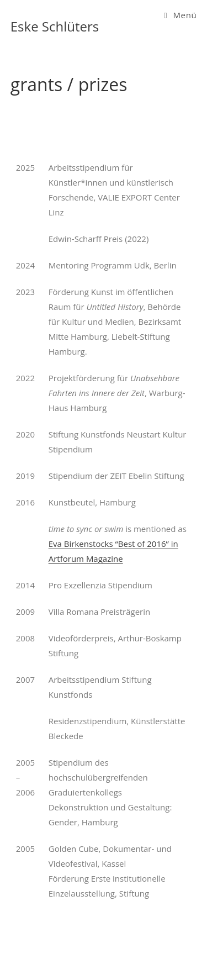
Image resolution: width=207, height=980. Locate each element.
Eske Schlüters (55, 26)
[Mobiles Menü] (180, 15)
